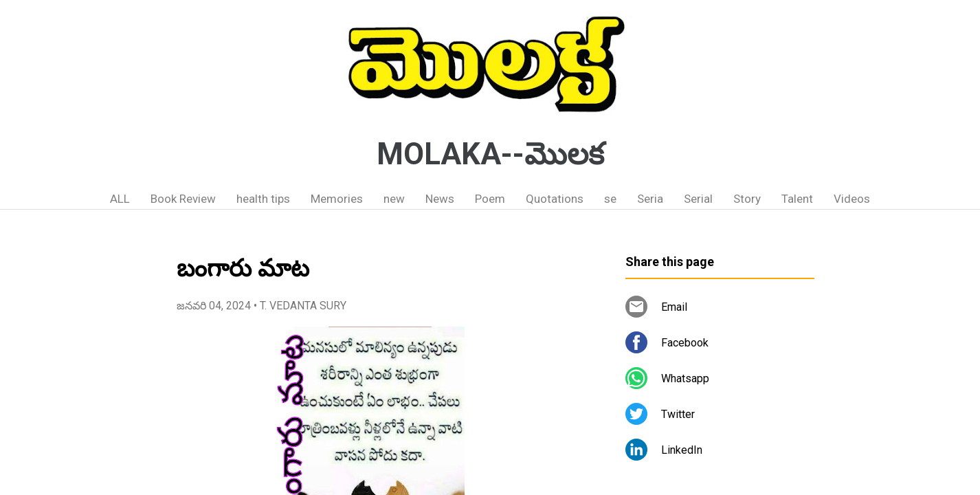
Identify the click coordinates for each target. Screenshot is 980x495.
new (394, 199)
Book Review (183, 199)
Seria (650, 199)
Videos (852, 199)
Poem (490, 199)
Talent (797, 199)
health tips (263, 199)
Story (747, 199)
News (440, 199)
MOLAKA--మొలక (490, 154)
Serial (698, 199)
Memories (337, 199)
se (610, 199)
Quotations (555, 199)
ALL (120, 199)
